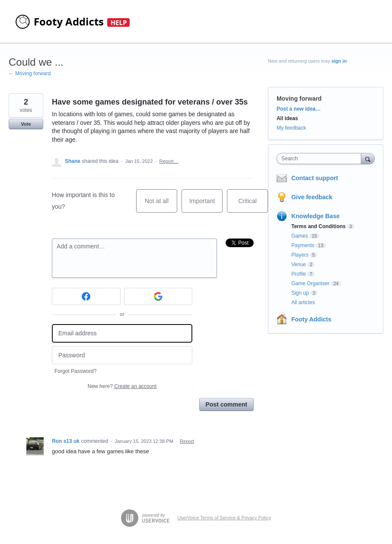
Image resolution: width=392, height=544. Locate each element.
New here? (122, 386)
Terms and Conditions (319, 226)
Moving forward (299, 99)
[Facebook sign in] (86, 296)
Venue (299, 264)
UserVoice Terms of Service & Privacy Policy (224, 518)
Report (187, 441)
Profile (299, 274)
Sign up (300, 293)
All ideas (287, 118)
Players (300, 255)
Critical (253, 205)
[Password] (122, 355)
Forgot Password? (75, 371)
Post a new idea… (299, 109)
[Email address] (122, 333)
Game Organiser (311, 283)
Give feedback (312, 197)
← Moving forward (30, 73)
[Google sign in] (158, 296)
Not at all (161, 205)
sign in (339, 61)
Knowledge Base (316, 216)
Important (206, 205)
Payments (303, 245)
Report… (169, 161)
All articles (303, 302)
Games (300, 236)
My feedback (291, 128)
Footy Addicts (311, 319)
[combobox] (321, 159)
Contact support (315, 178)
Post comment (226, 404)
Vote (26, 124)
